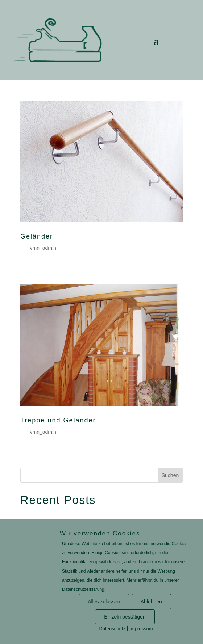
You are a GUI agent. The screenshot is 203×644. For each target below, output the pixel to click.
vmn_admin (43, 248)
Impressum (141, 629)
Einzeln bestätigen (125, 617)
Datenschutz (112, 629)
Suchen (170, 475)
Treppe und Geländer (58, 420)
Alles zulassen (104, 602)
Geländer (37, 236)
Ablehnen (151, 602)
